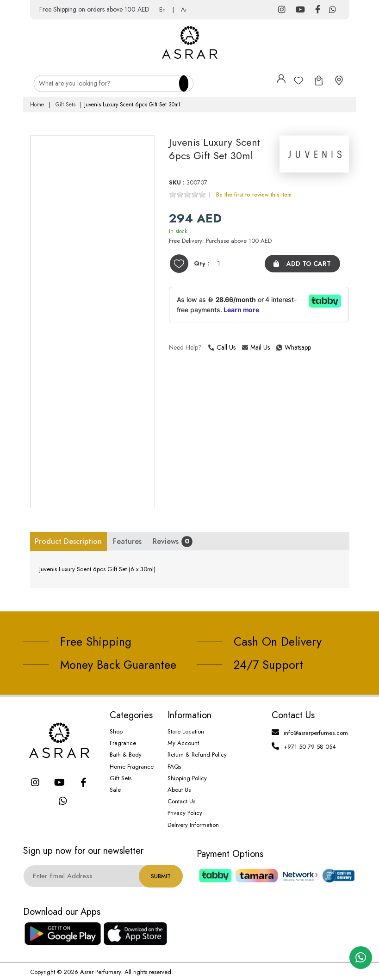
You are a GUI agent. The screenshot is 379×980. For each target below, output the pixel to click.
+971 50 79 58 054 (310, 746)
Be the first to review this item (254, 194)
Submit (161, 875)
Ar (184, 9)
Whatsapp (278, 347)
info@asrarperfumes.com (316, 732)
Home (37, 105)
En (162, 9)
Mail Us (256, 347)
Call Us (222, 347)
